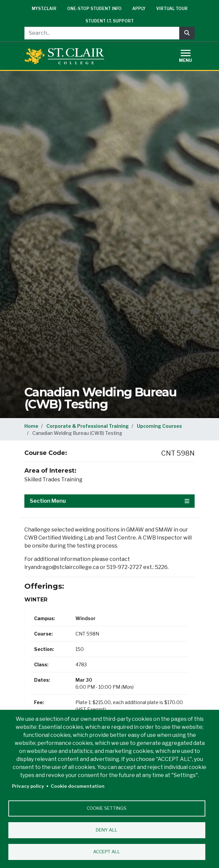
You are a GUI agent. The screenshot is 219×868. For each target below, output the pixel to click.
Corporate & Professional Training (88, 426)
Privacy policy (28, 786)
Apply (139, 9)
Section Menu (109, 501)
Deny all (107, 830)
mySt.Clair (44, 9)
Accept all (107, 852)
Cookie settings (107, 808)
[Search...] (102, 33)
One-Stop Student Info (94, 9)
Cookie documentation (78, 786)
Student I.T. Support (110, 21)
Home (31, 426)
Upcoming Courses (159, 426)
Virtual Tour (172, 9)
